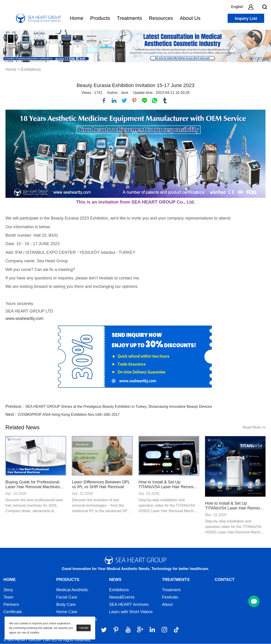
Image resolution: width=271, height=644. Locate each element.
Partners (11, 605)
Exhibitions (31, 70)
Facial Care (67, 597)
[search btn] (265, 7)
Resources (161, 18)
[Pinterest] (116, 630)
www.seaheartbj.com (24, 318)
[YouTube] (128, 630)
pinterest (134, 101)
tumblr (165, 101)
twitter (124, 101)
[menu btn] (254, 601)
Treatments (129, 18)
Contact (225, 580)
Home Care (67, 612)
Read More (254, 427)
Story (8, 590)
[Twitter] (104, 630)
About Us (190, 18)
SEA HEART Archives (129, 605)
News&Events (122, 597)
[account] (251, 7)
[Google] (140, 630)
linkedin (114, 101)
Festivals (170, 597)
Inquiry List (246, 19)
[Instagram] (164, 630)
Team (8, 597)
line (145, 101)
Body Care (66, 605)
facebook (104, 101)
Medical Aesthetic (72, 590)
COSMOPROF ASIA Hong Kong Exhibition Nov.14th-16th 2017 (69, 415)
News (115, 580)
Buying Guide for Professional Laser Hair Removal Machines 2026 (33, 485)
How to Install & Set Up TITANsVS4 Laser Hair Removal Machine (168, 485)
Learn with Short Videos (131, 612)
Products (100, 18)
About (167, 605)
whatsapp (155, 101)
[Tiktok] (176, 630)
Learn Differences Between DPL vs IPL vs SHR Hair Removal (101, 484)
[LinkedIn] (152, 630)
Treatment (171, 590)
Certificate (13, 612)
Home (77, 18)
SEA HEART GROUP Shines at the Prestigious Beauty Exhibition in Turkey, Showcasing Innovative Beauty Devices (119, 407)
